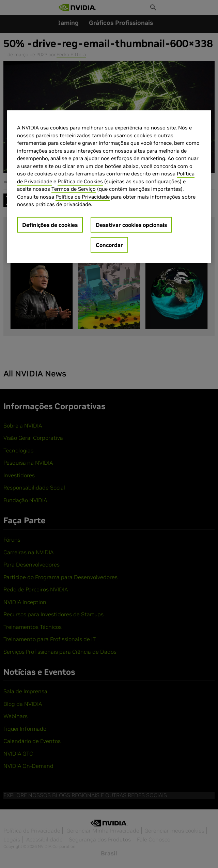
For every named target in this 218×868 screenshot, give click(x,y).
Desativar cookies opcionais (131, 224)
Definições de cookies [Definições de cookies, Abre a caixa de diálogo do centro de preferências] (50, 224)
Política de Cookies (80, 181)
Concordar (109, 245)
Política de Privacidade (83, 196)
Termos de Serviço (74, 189)
